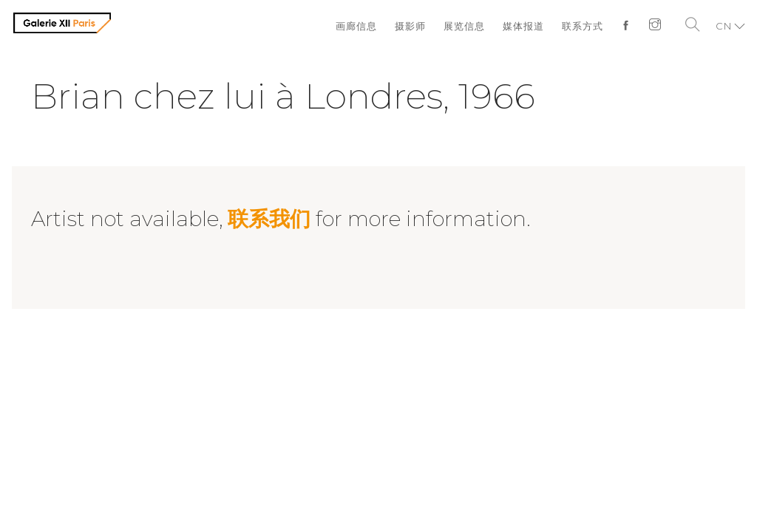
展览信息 (464, 26)
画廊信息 (356, 26)
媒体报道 (523, 26)
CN (724, 26)
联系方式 (583, 26)
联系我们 (269, 219)
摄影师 (410, 26)
